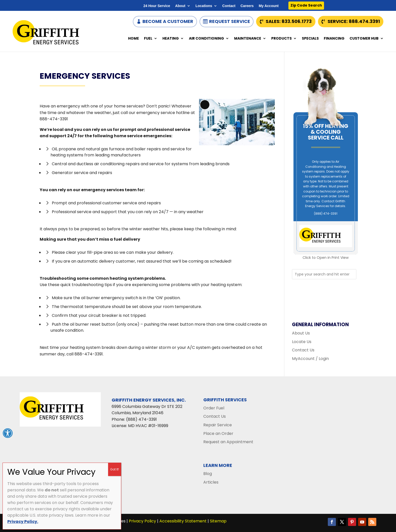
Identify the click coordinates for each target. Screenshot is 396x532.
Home (133, 39)
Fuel (148, 39)
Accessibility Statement (183, 521)
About (180, 6)
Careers (247, 6)
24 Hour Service (157, 6)
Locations (204, 6)
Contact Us (303, 350)
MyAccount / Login (310, 359)
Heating (171, 39)
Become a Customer (168, 21)
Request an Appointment (228, 442)
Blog (208, 474)
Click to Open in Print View (326, 258)
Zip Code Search (306, 5)
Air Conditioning (206, 39)
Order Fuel (214, 408)
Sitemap (218, 521)
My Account (269, 6)
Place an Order (218, 433)
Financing (334, 39)
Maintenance (248, 39)
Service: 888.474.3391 (354, 21)
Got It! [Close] (115, 469)
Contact (229, 6)
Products (281, 39)
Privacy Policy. (23, 522)
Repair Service (218, 425)
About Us (301, 333)
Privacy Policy (142, 521)
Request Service (230, 21)
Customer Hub (364, 39)
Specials (310, 39)
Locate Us (302, 342)
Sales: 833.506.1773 (289, 21)
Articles (211, 482)
